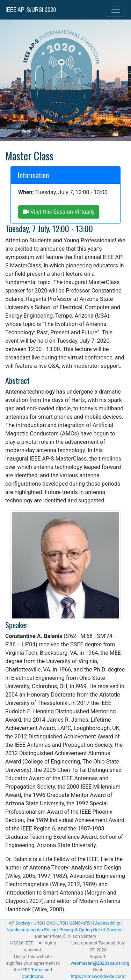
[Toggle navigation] (116, 10)
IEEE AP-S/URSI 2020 (31, 10)
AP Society (19, 923)
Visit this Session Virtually (59, 212)
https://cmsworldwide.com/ (99, 976)
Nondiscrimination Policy (31, 930)
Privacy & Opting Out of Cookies (91, 930)
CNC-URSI (56, 923)
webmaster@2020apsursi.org (100, 963)
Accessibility (108, 923)
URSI (38, 923)
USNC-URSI (81, 923)
